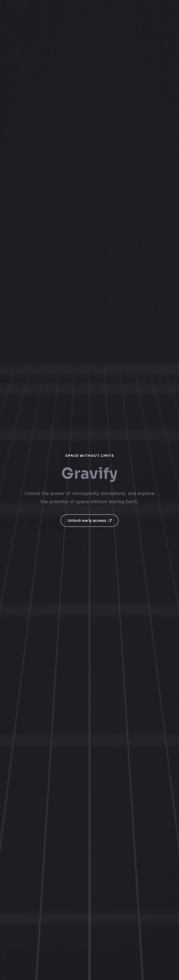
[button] (89, 521)
